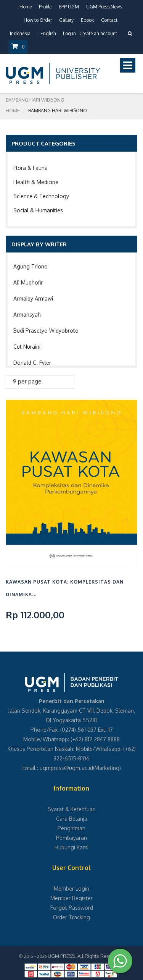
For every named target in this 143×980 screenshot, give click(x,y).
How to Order (38, 20)
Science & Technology (41, 196)
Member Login (71, 889)
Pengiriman (71, 828)
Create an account (98, 33)
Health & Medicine (36, 182)
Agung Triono (31, 266)
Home (26, 7)
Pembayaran (71, 838)
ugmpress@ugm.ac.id (66, 768)
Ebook (87, 20)
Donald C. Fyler (32, 363)
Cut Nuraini (27, 347)
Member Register (71, 898)
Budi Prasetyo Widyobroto (46, 331)
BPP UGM (69, 7)
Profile (45, 7)
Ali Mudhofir (28, 282)
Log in (69, 33)
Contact (109, 20)
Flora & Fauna (31, 168)
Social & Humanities (38, 210)
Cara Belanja (72, 819)
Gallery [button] (66, 20)
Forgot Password (72, 908)
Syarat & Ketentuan (72, 809)
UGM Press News (104, 7)
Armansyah (27, 315)
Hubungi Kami (71, 847)
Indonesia (20, 33)
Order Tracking (71, 917)
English (48, 33)
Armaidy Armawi (33, 298)
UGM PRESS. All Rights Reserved (85, 956)
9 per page (27, 381)
